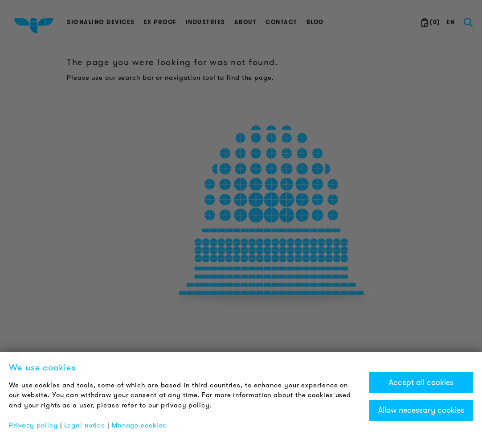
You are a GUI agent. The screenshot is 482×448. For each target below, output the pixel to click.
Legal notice (85, 425)
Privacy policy (33, 425)
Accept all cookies (421, 382)
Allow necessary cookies (421, 410)
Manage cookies (139, 425)
